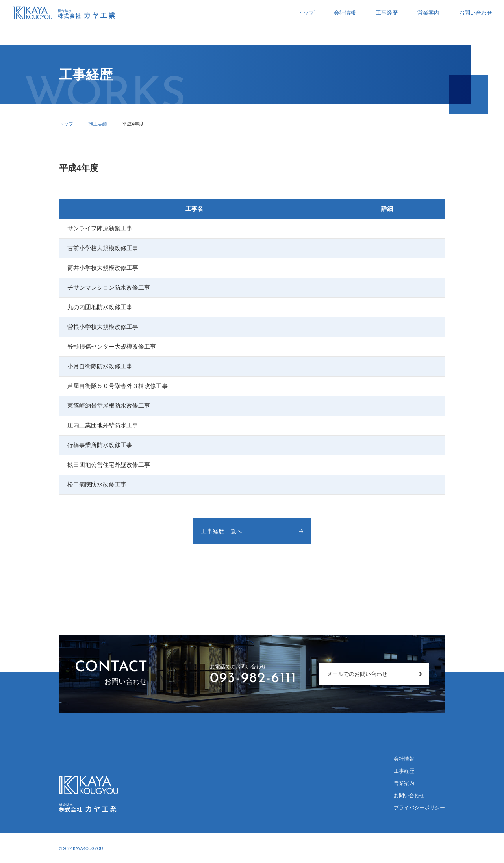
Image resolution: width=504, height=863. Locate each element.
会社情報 (345, 13)
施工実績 (98, 124)
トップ (306, 13)
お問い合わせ (476, 13)
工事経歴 (387, 13)
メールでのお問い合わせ (357, 674)
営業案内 (428, 13)
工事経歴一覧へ (221, 531)
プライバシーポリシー (419, 808)
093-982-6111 (253, 679)
